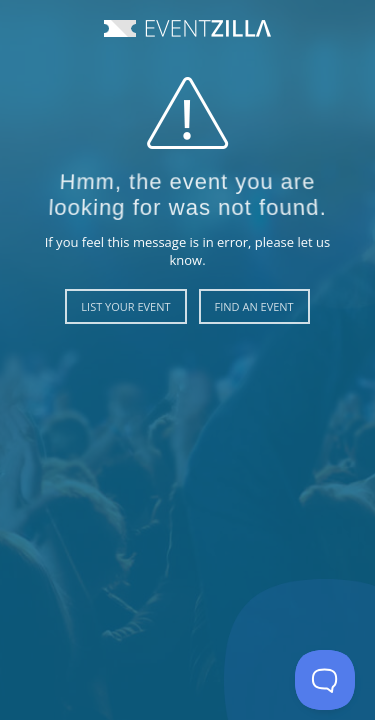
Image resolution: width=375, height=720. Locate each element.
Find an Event (254, 306)
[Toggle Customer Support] (325, 680)
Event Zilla (187, 28)
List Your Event (125, 306)
